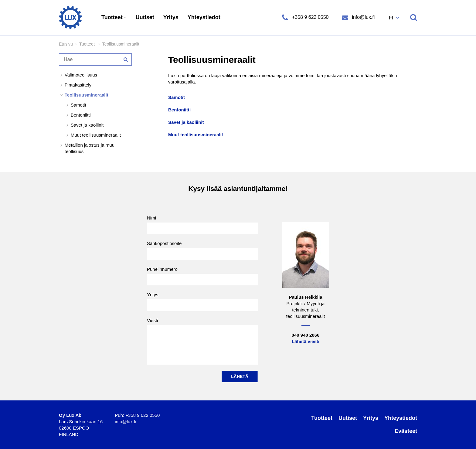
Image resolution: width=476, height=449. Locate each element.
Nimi (202, 225)
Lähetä (240, 376)
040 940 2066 (306, 335)
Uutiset (145, 17)
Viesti (202, 341)
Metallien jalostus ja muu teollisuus (90, 148)
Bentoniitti (81, 115)
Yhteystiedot (204, 17)
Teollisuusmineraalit (87, 95)
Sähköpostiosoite (202, 250)
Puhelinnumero (202, 276)
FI (392, 18)
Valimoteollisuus (81, 75)
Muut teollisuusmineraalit (96, 135)
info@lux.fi (363, 17)
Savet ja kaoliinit (87, 125)
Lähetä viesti (306, 341)
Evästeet (406, 431)
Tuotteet (113, 17)
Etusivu (66, 44)
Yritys (171, 17)
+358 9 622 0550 (310, 17)
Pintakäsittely (78, 85)
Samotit (78, 105)
